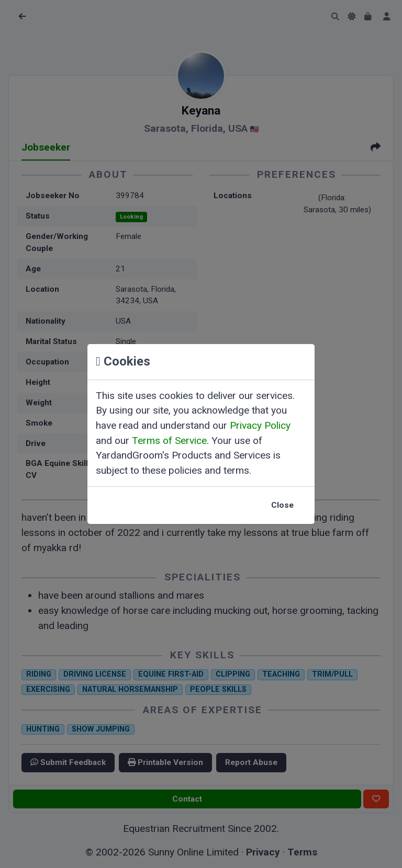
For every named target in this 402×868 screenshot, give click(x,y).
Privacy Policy (260, 425)
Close (282, 505)
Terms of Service (169, 441)
